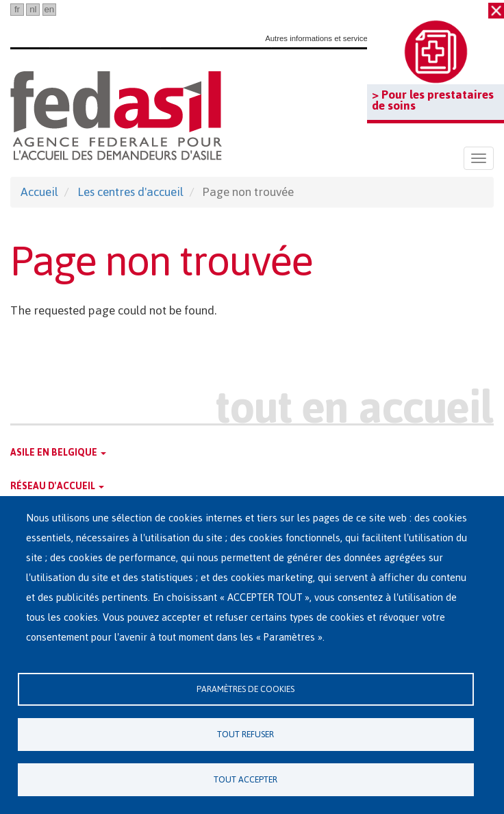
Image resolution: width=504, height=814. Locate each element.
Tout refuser (245, 734)
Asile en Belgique (58, 453)
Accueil (39, 192)
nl (33, 9)
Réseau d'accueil (57, 486)
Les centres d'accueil (130, 192)
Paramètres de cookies (245, 689)
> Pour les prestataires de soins (433, 100)
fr (17, 9)
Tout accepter (245, 779)
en (49, 9)
